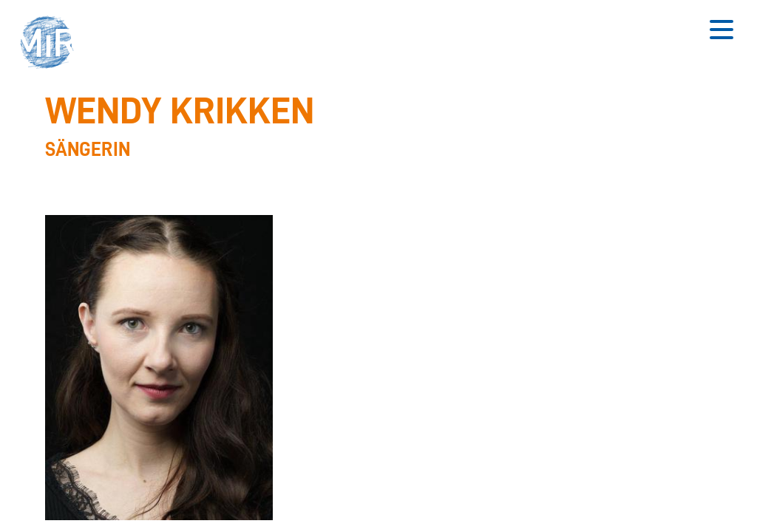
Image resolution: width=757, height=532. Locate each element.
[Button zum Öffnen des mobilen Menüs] (722, 30)
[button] (52, 44)
